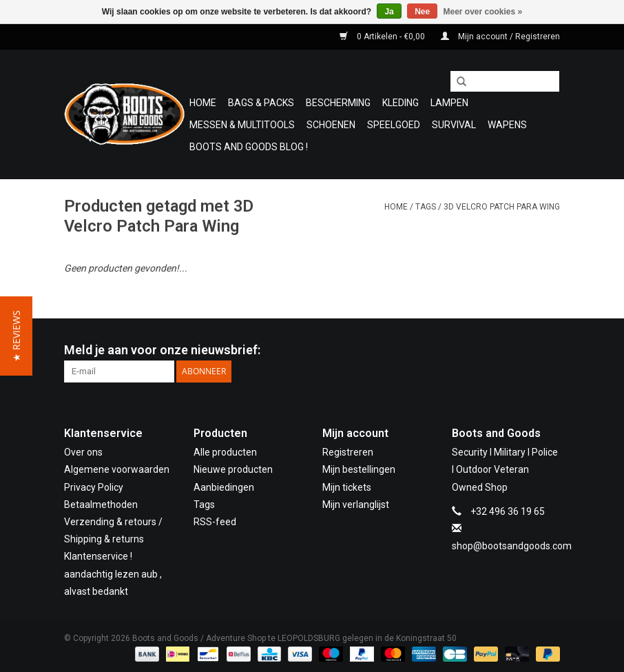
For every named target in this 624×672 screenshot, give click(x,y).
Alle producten (225, 452)
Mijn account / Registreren (500, 37)
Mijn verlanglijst (356, 505)
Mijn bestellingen (359, 469)
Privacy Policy (94, 487)
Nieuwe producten (233, 469)
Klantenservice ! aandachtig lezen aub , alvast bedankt (113, 573)
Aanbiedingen (224, 487)
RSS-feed (215, 522)
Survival (454, 125)
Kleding (401, 103)
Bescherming (338, 103)
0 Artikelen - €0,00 (383, 37)
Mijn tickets (347, 487)
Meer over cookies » (483, 12)
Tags (426, 207)
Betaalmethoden (101, 505)
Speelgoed (394, 125)
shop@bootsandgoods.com (512, 546)
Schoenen (331, 125)
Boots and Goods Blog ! (249, 147)
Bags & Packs (261, 103)
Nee (422, 12)
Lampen (449, 103)
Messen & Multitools (242, 125)
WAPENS (507, 125)
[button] (16, 336)
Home (203, 103)
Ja (389, 12)
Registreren (348, 452)
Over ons (83, 452)
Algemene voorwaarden (117, 469)
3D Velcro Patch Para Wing (502, 207)
